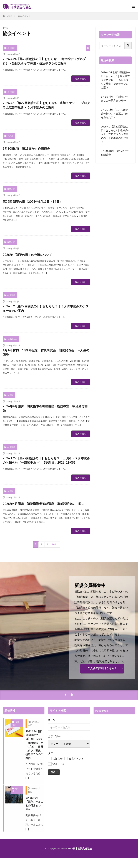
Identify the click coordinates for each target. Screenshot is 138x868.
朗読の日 (11, 207)
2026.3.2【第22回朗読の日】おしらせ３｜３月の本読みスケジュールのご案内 (46, 326)
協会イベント (24, 16)
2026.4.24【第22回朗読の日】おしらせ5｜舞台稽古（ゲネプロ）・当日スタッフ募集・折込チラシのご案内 (46, 66)
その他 (10, 154)
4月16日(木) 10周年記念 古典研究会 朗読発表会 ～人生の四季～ (44, 373)
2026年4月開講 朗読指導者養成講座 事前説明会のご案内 (45, 540)
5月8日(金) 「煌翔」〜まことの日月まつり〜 (114, 99)
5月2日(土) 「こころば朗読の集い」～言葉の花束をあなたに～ (115, 113)
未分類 (10, 417)
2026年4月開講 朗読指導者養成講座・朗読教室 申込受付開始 (45, 432)
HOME (9, 16)
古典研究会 (12, 358)
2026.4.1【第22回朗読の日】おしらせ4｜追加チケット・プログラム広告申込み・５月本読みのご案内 (46, 119)
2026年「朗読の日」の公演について (38, 271)
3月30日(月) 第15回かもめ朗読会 (36, 166)
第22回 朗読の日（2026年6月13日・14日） (45, 218)
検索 (53, 811)
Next (54, 584)
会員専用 (11, 48)
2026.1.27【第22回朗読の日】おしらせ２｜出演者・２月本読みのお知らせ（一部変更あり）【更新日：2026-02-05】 (46, 490)
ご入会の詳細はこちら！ (102, 708)
